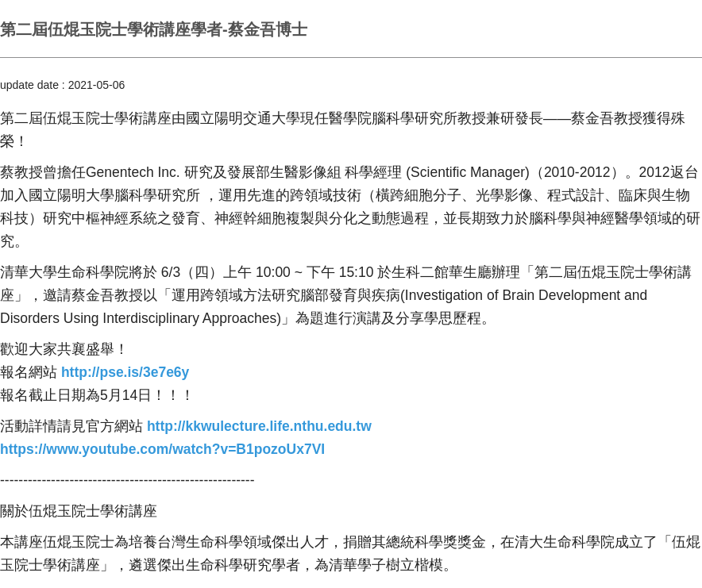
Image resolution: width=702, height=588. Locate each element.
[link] (125, 372)
